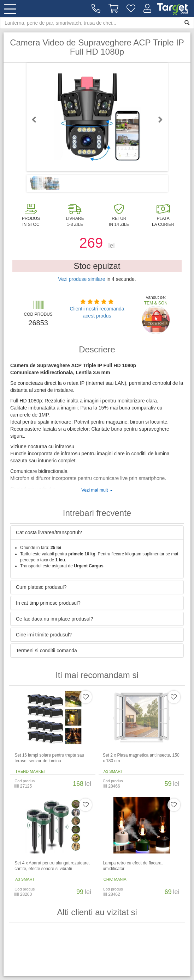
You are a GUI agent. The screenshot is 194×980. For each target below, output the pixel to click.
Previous (37, 119)
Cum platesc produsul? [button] (41, 587)
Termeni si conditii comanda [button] (46, 651)
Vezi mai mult (97, 490)
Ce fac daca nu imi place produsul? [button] (55, 619)
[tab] (97, 532)
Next (157, 119)
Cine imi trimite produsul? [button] (44, 635)
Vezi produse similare (81, 279)
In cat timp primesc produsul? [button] (48, 603)
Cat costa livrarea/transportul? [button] (49, 532)
